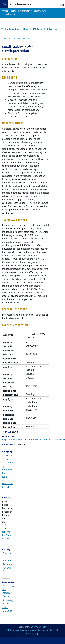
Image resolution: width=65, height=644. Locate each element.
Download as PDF (8, 485)
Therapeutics (9, 455)
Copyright (55, 630)
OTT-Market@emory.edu (7, 535)
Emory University (39, 627)
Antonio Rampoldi (7, 562)
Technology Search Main (15, 29)
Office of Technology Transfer (22, 4)
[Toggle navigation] (61, 4)
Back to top (32, 634)
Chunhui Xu (7, 555)
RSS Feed (37, 29)
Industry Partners (41, 11)
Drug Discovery (8, 461)
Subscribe (52, 29)
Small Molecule (7, 609)
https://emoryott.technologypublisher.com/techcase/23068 (34, 440)
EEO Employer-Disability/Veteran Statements (27, 630)
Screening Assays (8, 602)
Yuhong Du (7, 570)
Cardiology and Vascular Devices (8, 591)
